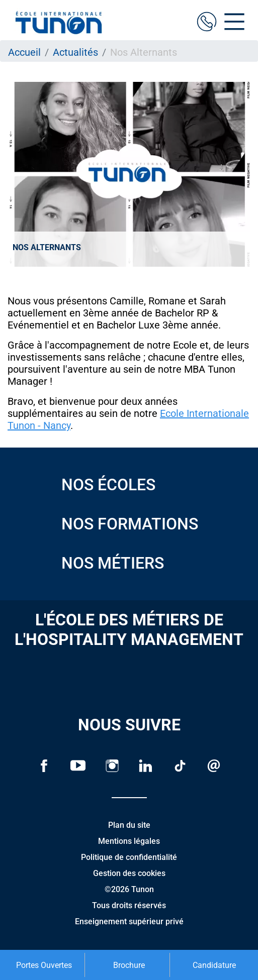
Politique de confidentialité (129, 857)
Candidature (214, 965)
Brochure (129, 965)
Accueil (24, 52)
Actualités (75, 52)
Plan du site (129, 825)
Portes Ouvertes (44, 965)
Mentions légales (129, 841)
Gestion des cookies (129, 873)
